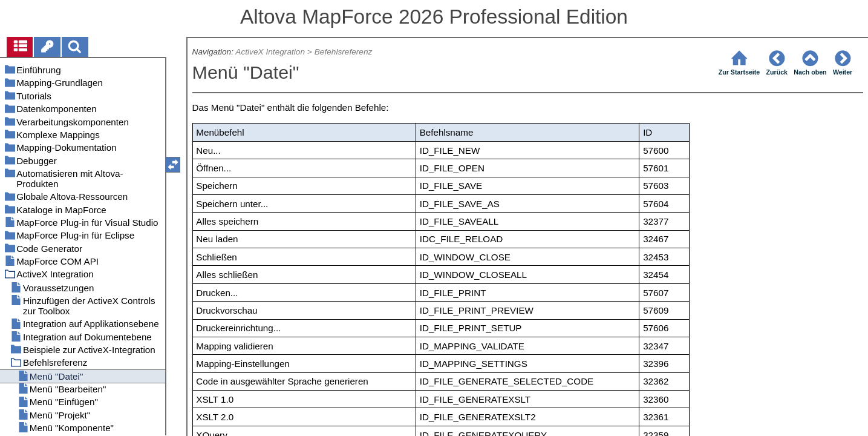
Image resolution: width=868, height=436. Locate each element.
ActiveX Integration (270, 52)
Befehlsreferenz (344, 52)
